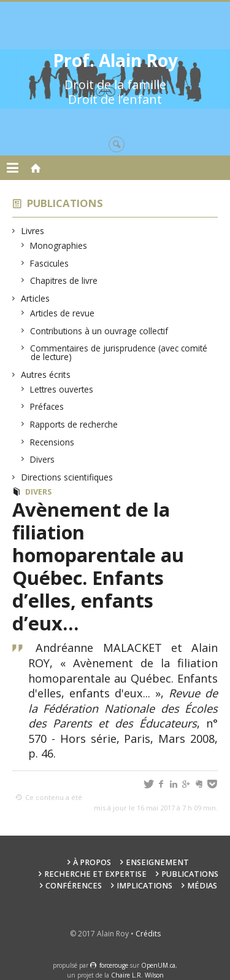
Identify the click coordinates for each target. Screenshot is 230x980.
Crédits (148, 934)
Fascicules (50, 263)
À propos (92, 862)
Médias (202, 886)
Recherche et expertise (95, 874)
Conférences (74, 886)
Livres (33, 231)
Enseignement (157, 862)
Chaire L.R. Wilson (137, 975)
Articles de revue (63, 313)
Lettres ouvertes (62, 389)
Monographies (59, 245)
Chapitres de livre (64, 280)
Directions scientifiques (67, 477)
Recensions (52, 442)
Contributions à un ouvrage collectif (99, 331)
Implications (144, 886)
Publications (65, 203)
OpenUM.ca (158, 965)
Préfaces (47, 406)
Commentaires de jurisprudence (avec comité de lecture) (119, 352)
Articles (36, 298)
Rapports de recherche (74, 424)
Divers (43, 459)
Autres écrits (46, 374)
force (114, 965)
